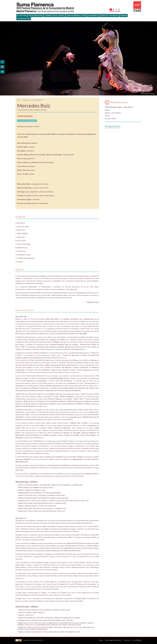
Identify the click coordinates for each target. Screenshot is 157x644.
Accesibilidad (137, 640)
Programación (26, 100)
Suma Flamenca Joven (76, 15)
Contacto (127, 640)
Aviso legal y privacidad (113, 640)
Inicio (19, 100)
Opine (101, 640)
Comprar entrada (113, 127)
